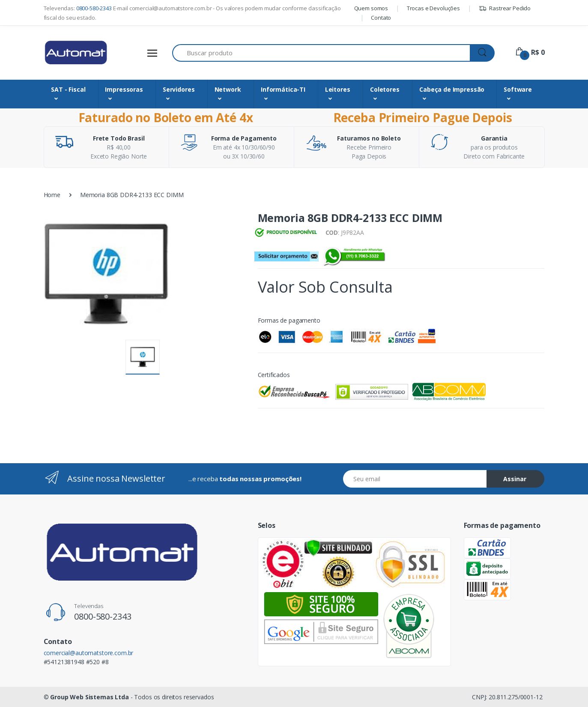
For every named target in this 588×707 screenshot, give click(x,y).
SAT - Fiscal (68, 89)
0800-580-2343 (94, 8)
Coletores (385, 89)
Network (228, 89)
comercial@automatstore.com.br (89, 653)
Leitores (338, 89)
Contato (381, 18)
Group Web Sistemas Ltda (90, 697)
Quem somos (371, 8)
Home (52, 195)
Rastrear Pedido (505, 8)
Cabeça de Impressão (452, 89)
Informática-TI (283, 89)
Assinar (515, 479)
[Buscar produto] (321, 53)
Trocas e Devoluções (433, 8)
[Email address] (415, 479)
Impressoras (124, 89)
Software (518, 89)
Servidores (179, 89)
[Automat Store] (76, 53)
